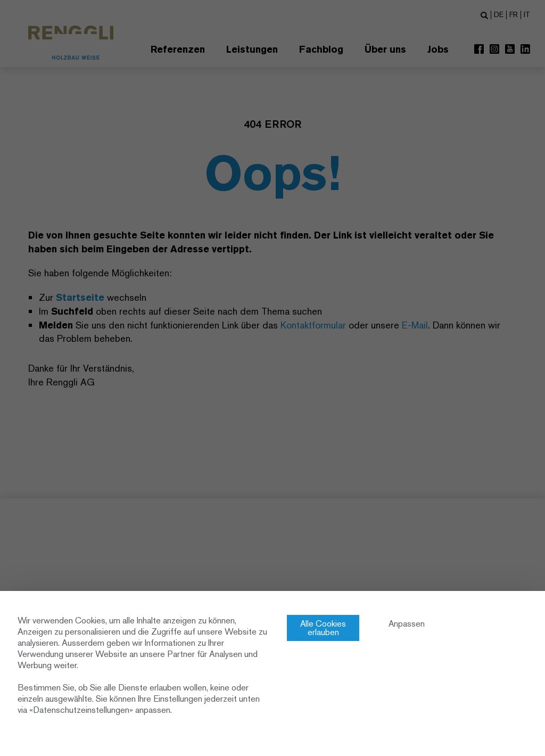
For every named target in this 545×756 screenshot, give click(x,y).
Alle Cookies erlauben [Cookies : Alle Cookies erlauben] (323, 628)
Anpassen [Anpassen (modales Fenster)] (407, 624)
